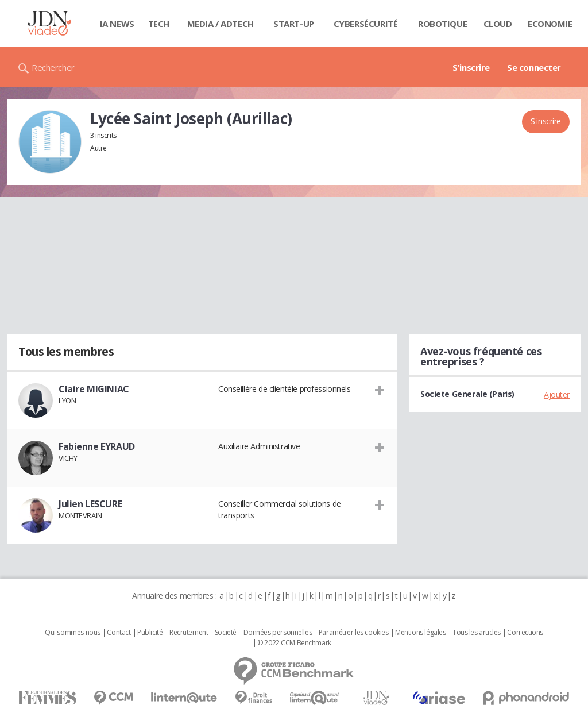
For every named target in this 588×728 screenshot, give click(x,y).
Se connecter (534, 67)
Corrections (525, 633)
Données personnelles (278, 633)
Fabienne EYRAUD (97, 446)
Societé (226, 633)
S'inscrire (471, 67)
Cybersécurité (366, 24)
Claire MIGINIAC (94, 389)
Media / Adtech (220, 24)
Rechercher (53, 67)
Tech (159, 24)
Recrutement (189, 633)
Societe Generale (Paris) (467, 394)
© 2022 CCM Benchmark (294, 643)
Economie (550, 24)
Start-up (294, 24)
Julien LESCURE (90, 504)
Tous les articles (477, 633)
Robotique (442, 24)
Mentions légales (420, 633)
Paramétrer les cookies (354, 633)
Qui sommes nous (73, 633)
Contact (119, 633)
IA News (117, 24)
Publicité (150, 633)
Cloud (498, 24)
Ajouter (557, 394)
